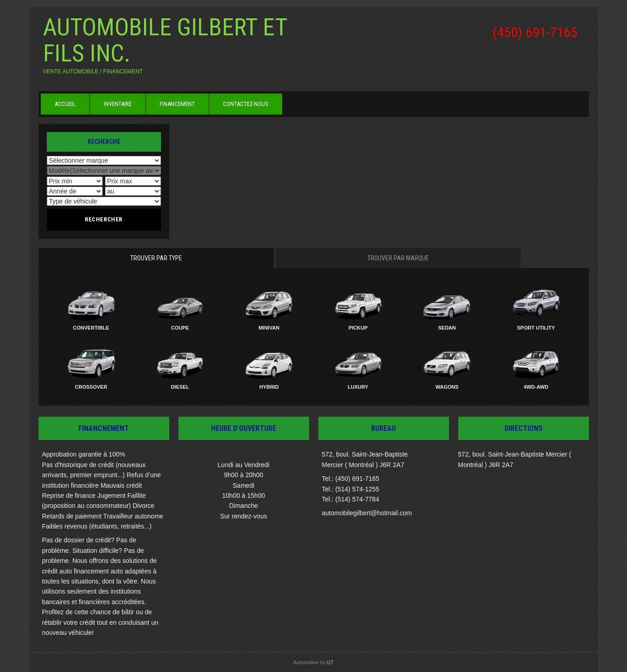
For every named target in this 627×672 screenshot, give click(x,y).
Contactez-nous (246, 104)
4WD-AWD (536, 387)
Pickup (358, 328)
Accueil (65, 104)
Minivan (269, 328)
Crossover (91, 387)
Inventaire (118, 104)
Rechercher (104, 219)
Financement (177, 104)
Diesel (180, 387)
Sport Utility (536, 328)
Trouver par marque (398, 258)
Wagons (447, 387)
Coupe (180, 328)
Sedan (447, 328)
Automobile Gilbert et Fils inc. (165, 40)
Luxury (358, 387)
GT (330, 662)
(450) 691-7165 (535, 32)
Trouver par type (156, 258)
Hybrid (269, 387)
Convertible (91, 328)
